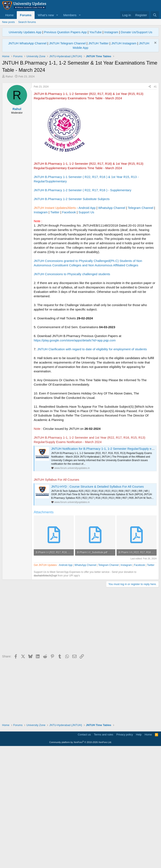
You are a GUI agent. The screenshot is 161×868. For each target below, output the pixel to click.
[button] (57, 15)
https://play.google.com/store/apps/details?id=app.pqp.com (75, 399)
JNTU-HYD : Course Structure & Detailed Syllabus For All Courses (97, 545)
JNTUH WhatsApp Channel (27, 43)
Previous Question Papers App (65, 32)
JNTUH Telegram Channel (67, 43)
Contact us (84, 854)
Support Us (86, 271)
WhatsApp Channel (112, 267)
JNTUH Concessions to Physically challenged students (72, 333)
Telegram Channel (141, 267)
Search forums (27, 22)
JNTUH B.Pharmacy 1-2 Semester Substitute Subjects (72, 258)
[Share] (150, 146)
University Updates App (25, 32)
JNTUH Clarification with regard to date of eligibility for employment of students (92, 408)
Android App (87, 267)
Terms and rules (104, 854)
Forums (26, 15)
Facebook (69, 271)
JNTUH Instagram (124, 43)
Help (139, 854)
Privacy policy (125, 854)
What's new (46, 15)
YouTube (95, 32)
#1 (155, 146)
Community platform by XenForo (80, 862)
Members (70, 15)
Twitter (55, 271)
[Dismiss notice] (155, 43)
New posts (8, 22)
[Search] (155, 15)
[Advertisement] (80, 110)
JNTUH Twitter (98, 43)
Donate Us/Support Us (136, 32)
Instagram (111, 32)
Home (9, 15)
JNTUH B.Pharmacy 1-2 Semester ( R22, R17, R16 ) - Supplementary (82, 249)
